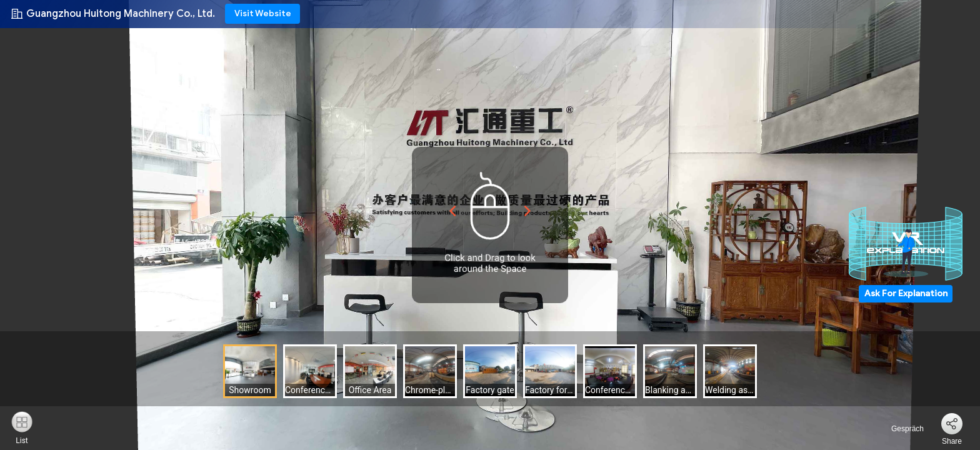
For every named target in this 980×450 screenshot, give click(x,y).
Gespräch (900, 429)
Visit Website (263, 13)
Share (952, 441)
